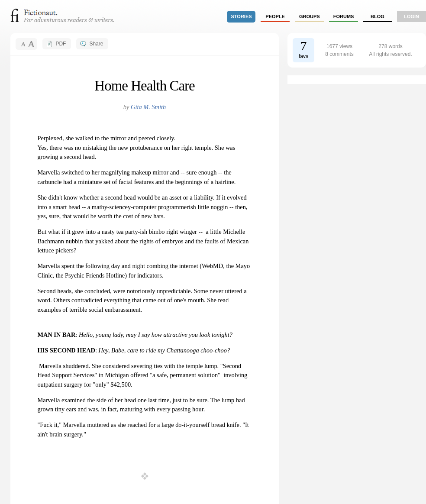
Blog (378, 16)
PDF (61, 44)
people (275, 16)
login (411, 16)
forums (344, 16)
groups (310, 16)
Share (96, 44)
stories (242, 16)
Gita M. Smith (148, 107)
